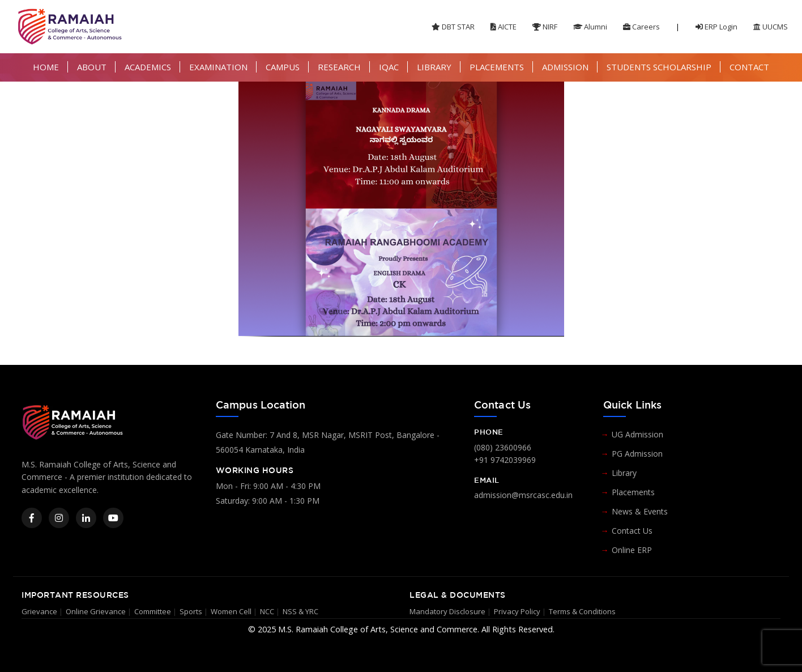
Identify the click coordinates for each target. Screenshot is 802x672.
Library (624, 473)
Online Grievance (96, 611)
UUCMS (771, 27)
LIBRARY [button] (434, 67)
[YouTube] (113, 518)
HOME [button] (46, 67)
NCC (267, 611)
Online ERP (632, 550)
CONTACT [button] (749, 67)
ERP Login (716, 27)
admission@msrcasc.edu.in (523, 495)
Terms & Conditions (582, 611)
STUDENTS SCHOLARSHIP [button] (659, 67)
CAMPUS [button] (283, 67)
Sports (191, 611)
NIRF (545, 27)
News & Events (640, 511)
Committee (153, 611)
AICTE (504, 27)
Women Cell (231, 611)
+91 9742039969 (505, 460)
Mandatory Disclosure (447, 611)
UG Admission (637, 434)
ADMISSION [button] (565, 67)
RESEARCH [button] (339, 67)
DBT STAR (453, 27)
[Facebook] (32, 518)
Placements (633, 492)
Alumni (590, 27)
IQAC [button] (389, 67)
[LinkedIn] (86, 518)
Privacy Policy (517, 611)
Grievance (39, 611)
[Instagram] (59, 518)
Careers (641, 27)
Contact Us (632, 531)
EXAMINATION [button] (218, 67)
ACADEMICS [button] (148, 67)
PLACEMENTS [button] (497, 67)
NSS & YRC (300, 611)
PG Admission (637, 454)
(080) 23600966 (503, 447)
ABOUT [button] (92, 67)
